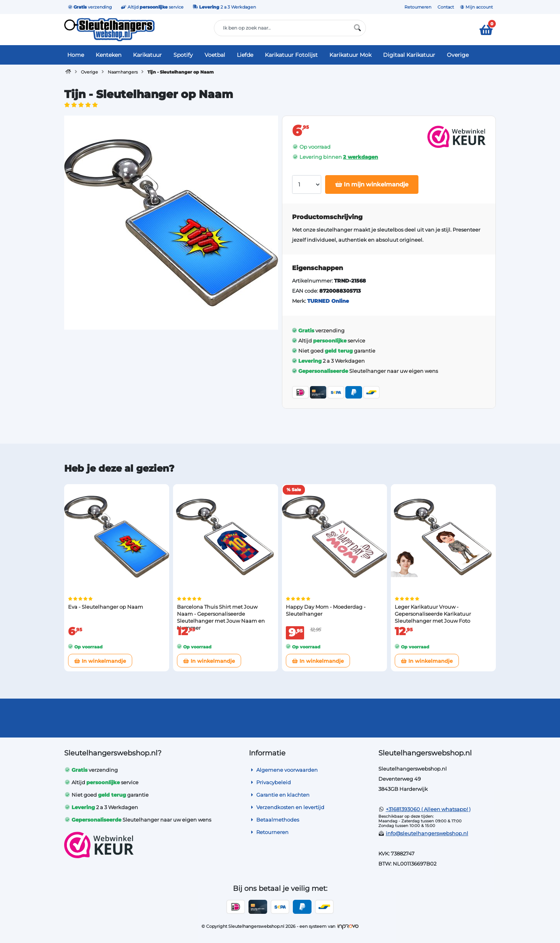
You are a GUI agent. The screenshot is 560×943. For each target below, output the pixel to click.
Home (76, 55)
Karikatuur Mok (350, 55)
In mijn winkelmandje (372, 184)
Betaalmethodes (274, 820)
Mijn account (476, 7)
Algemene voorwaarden (283, 770)
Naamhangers (123, 72)
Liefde (245, 55)
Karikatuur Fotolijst (291, 55)
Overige (458, 55)
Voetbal (215, 55)
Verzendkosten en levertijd (287, 807)
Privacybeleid (270, 782)
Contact (446, 7)
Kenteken (108, 55)
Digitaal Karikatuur (409, 55)
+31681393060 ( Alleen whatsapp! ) (428, 809)
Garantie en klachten (279, 795)
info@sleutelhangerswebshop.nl (427, 833)
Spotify (183, 55)
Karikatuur (147, 55)
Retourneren (418, 7)
